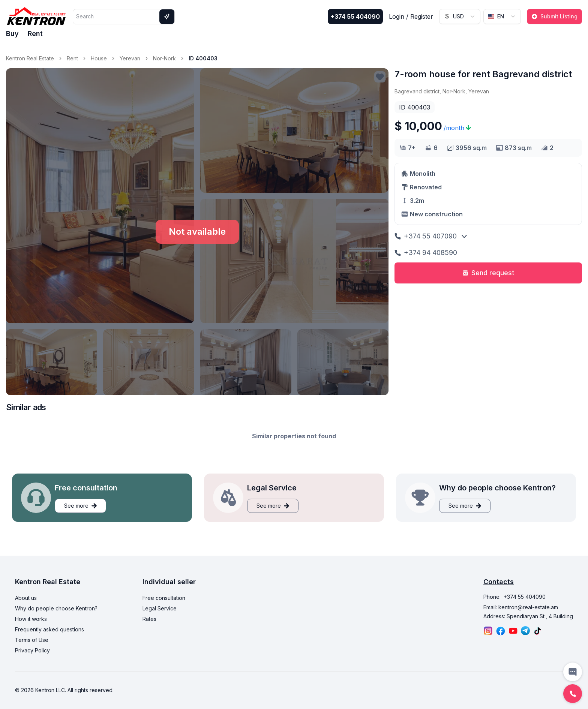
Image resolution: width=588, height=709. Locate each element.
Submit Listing (554, 16)
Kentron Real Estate (30, 58)
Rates (149, 619)
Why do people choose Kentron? (56, 608)
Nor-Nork (164, 58)
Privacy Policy (32, 650)
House (99, 58)
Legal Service (160, 608)
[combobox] (460, 16)
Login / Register (411, 16)
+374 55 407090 (426, 236)
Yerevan (130, 58)
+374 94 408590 (426, 253)
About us (26, 598)
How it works (31, 619)
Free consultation (164, 598)
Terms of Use (32, 640)
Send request (488, 273)
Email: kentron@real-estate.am (521, 607)
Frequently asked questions (49, 629)
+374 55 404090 (355, 16)
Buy (12, 34)
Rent (35, 34)
